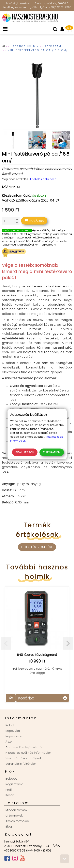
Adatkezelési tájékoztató (24, 747)
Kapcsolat (13, 731)
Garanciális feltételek (21, 764)
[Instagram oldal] (15, 859)
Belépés (11, 779)
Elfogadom (52, 452)
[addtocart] (34, 221)
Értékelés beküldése (43, 179)
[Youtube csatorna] (22, 859)
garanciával (27, 245)
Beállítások (25, 452)
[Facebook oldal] (7, 859)
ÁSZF (9, 742)
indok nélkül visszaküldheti (40, 238)
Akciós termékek (17, 821)
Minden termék (16, 810)
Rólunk (10, 725)
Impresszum (14, 736)
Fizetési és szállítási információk (28, 753)
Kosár (10, 795)
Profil (9, 790)
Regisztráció (14, 784)
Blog (9, 826)
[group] (37, 96)
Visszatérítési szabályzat (23, 758)
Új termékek (14, 815)
